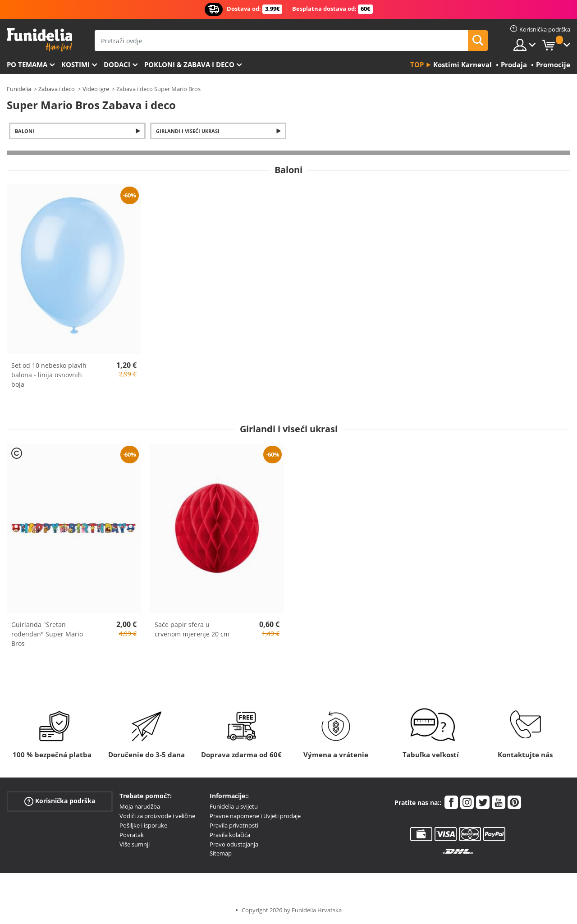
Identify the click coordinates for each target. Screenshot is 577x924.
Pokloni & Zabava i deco (189, 64)
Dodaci (117, 64)
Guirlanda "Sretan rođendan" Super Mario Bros (47, 634)
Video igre (96, 89)
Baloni (25, 131)
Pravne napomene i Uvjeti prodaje (255, 816)
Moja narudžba (140, 806)
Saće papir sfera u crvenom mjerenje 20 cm (192, 629)
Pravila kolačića (230, 835)
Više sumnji (135, 844)
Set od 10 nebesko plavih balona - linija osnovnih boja (49, 375)
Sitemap (221, 853)
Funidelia (19, 89)
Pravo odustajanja (234, 844)
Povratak (132, 835)
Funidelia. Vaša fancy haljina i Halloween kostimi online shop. (39, 40)
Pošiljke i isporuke (143, 825)
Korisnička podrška (60, 801)
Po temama (27, 64)
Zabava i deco (57, 89)
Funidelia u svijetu (234, 806)
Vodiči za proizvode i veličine (157, 816)
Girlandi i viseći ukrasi (188, 131)
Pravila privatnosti (234, 825)
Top (417, 64)
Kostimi (76, 64)
